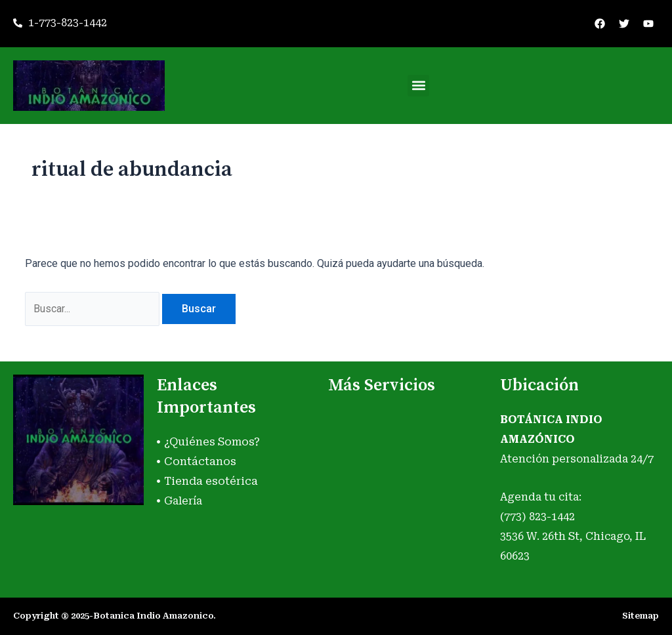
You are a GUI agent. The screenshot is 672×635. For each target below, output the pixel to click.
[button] (418, 86)
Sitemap (640, 616)
